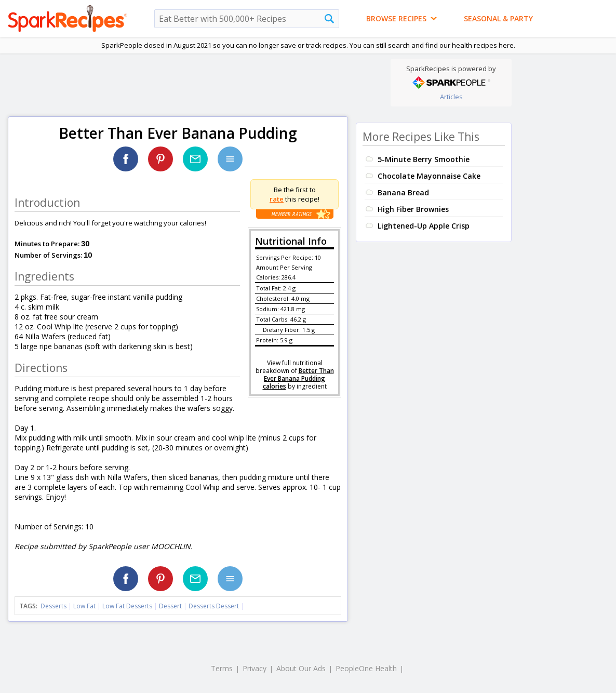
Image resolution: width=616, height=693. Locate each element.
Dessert (170, 606)
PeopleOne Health (366, 668)
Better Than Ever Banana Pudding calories (298, 378)
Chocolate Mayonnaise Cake (429, 176)
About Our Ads (301, 668)
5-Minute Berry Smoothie (424, 159)
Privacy (255, 668)
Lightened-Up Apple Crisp (424, 226)
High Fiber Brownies (413, 209)
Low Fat (84, 606)
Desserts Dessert (214, 606)
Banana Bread (403, 192)
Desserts (53, 606)
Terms (222, 668)
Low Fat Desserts (127, 606)
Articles (451, 97)
